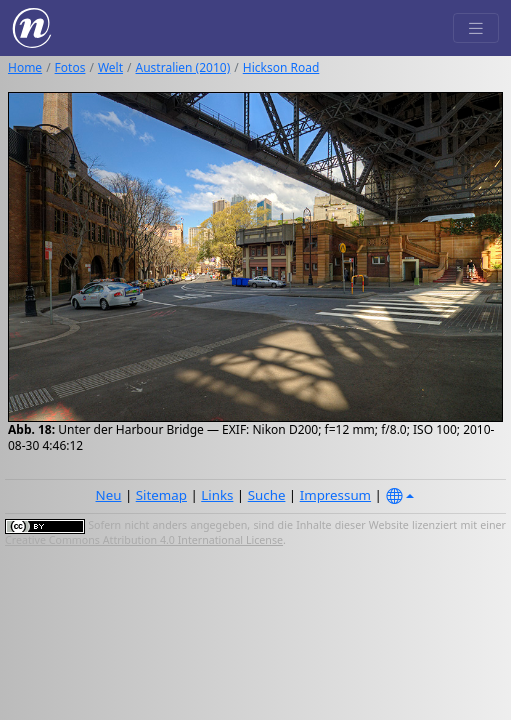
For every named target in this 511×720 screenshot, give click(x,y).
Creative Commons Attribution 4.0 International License (144, 540)
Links (217, 495)
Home (25, 67)
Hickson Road (281, 67)
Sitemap (161, 495)
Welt (110, 67)
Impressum (335, 495)
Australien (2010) (183, 67)
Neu (109, 495)
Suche (267, 495)
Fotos (70, 67)
